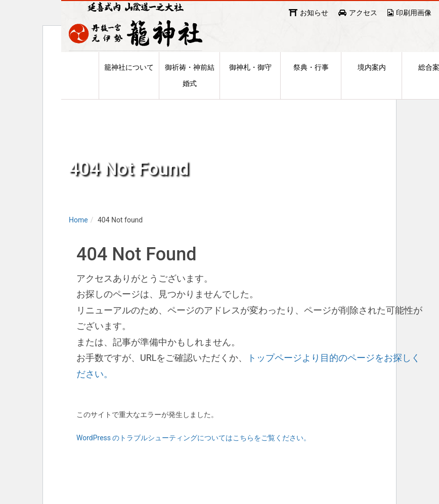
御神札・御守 (250, 85)
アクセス (363, 13)
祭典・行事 (311, 85)
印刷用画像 (414, 13)
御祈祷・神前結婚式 (190, 94)
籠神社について (129, 85)
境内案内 (372, 85)
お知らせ (314, 13)
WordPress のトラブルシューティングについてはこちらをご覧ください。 (194, 458)
